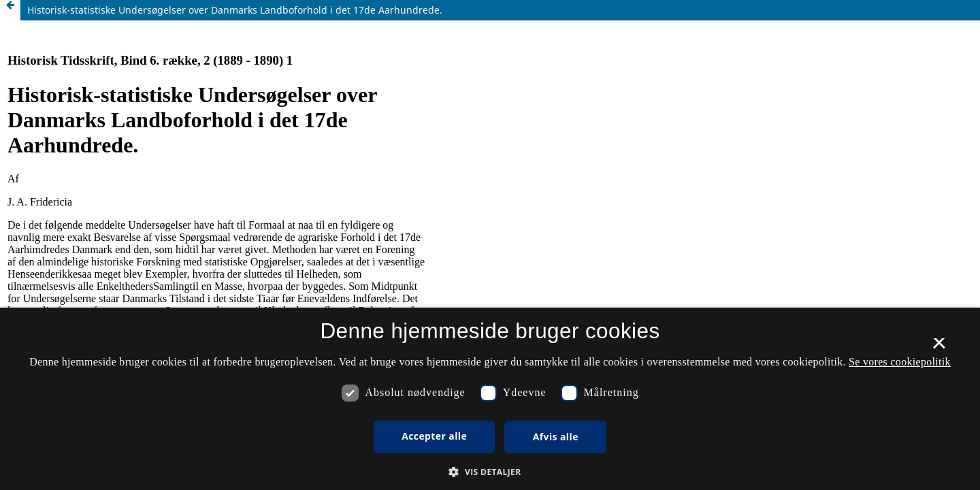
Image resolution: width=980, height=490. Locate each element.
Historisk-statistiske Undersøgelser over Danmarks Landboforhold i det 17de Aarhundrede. (235, 10)
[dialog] (490, 399)
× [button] (939, 348)
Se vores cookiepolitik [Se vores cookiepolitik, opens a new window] (900, 362)
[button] (490, 472)
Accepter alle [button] (434, 436)
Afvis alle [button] (556, 437)
